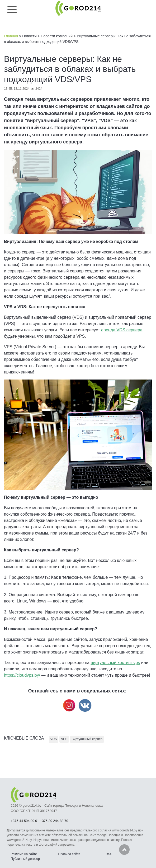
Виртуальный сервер (87, 739)
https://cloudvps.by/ (22, 675)
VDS (54, 739)
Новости (29, 36)
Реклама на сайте (24, 854)
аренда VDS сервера (122, 330)
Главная (11, 36)
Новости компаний (57, 36)
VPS (64, 739)
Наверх (124, 850)
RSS (109, 854)
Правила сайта (69, 854)
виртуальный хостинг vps (115, 663)
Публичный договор (25, 859)
